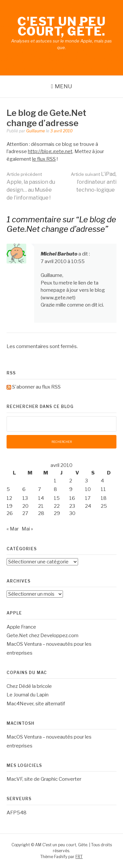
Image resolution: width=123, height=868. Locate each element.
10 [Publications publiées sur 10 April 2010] (88, 489)
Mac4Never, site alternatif (36, 704)
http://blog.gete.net (50, 151)
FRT (79, 857)
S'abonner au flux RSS (36, 387)
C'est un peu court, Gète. (61, 26)
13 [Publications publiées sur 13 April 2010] (25, 498)
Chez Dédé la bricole (29, 686)
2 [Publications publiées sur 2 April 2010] (71, 481)
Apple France (21, 627)
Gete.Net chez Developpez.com (42, 636)
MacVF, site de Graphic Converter (44, 779)
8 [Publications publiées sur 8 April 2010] (55, 489)
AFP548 (17, 813)
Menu (63, 86)
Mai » (27, 529)
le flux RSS (44, 159)
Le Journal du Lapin (28, 695)
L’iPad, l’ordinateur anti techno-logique (94, 182)
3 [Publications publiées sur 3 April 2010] (86, 481)
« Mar (13, 529)
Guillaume (36, 131)
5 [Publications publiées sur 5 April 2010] (8, 489)
